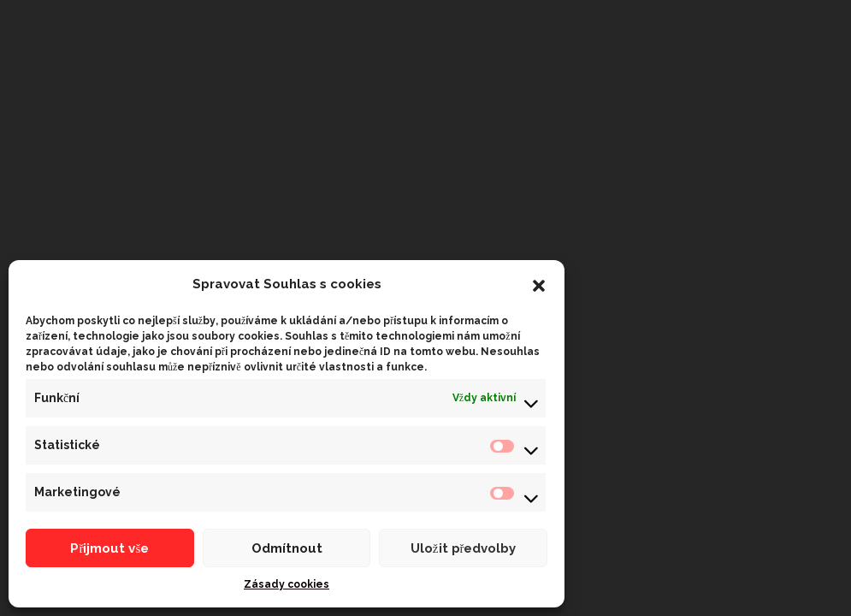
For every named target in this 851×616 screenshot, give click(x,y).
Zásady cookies (287, 584)
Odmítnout (287, 548)
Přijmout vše (109, 548)
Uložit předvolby (464, 548)
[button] (539, 284)
